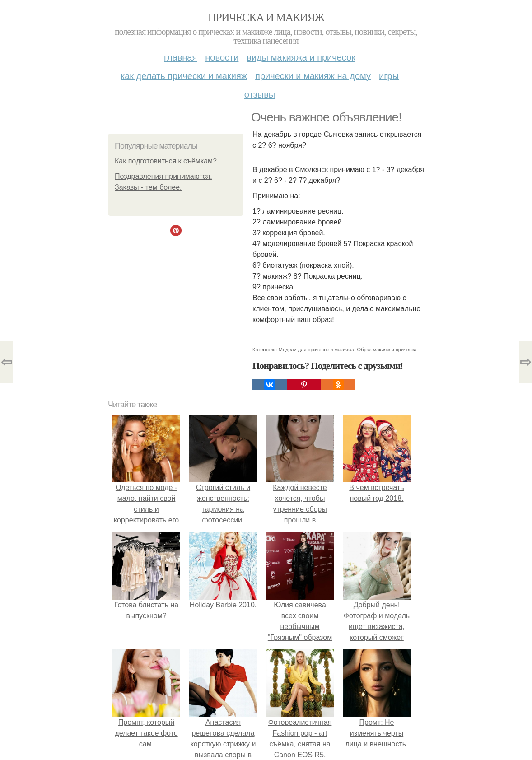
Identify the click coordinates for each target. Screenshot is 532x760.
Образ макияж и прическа (387, 350)
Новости (222, 57)
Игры (389, 76)
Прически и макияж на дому (313, 76)
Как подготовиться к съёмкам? (166, 161)
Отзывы (260, 94)
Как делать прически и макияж (184, 76)
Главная (180, 57)
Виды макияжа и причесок (301, 57)
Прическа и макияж (266, 17)
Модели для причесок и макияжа (317, 350)
